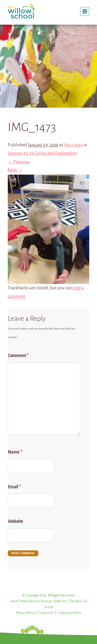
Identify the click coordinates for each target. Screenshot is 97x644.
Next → (15, 170)
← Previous (19, 162)
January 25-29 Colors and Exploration (42, 153)
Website (15, 522)
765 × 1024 (73, 145)
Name (15, 452)
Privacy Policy (25, 613)
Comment (18, 356)
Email (14, 487)
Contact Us (46, 613)
